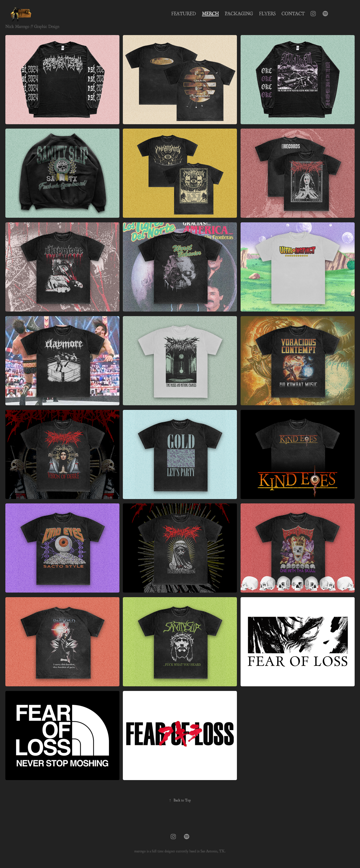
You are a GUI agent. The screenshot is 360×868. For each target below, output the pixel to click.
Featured (184, 14)
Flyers (267, 14)
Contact (293, 14)
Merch (210, 14)
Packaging (239, 14)
